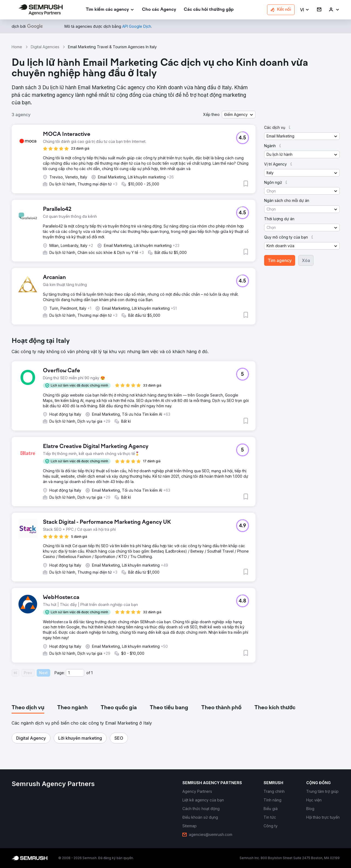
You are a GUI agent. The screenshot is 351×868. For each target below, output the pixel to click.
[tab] (28, 708)
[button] (305, 10)
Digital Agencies (45, 47)
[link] (159, 10)
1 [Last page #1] (92, 673)
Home (17, 47)
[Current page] (75, 673)
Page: (60, 673)
